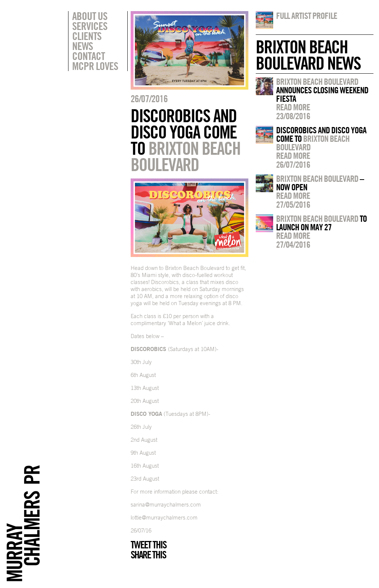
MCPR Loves (95, 66)
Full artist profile (307, 16)
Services (90, 26)
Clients (87, 36)
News (83, 46)
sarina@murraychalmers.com (166, 505)
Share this (148, 555)
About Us (90, 16)
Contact (88, 56)
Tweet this (148, 545)
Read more (293, 107)
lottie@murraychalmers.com (164, 517)
